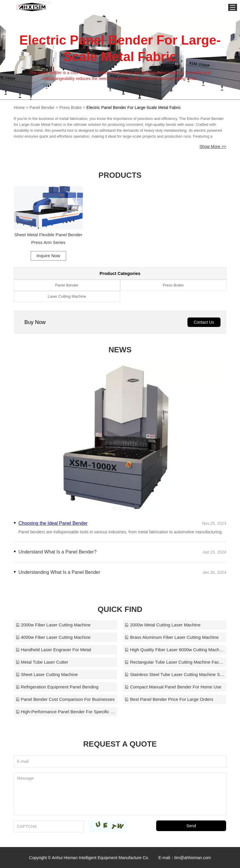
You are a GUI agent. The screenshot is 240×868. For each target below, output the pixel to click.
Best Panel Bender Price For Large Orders (169, 699)
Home (19, 108)
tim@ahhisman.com (193, 857)
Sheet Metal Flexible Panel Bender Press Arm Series (48, 238)
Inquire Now (48, 255)
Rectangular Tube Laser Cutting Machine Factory (175, 662)
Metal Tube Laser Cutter (42, 662)
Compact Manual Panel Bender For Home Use (173, 687)
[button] (114, 508)
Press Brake (71, 108)
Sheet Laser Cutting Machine (47, 674)
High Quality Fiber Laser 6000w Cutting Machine (175, 649)
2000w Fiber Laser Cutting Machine (53, 624)
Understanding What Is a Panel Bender (60, 572)
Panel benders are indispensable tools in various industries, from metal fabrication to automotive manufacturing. (121, 532)
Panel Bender (42, 108)
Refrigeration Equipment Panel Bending (57, 687)
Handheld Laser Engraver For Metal (53, 649)
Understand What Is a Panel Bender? (58, 552)
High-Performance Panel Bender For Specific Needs (66, 711)
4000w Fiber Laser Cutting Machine (53, 637)
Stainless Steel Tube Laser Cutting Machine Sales (175, 674)
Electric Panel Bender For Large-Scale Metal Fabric (134, 108)
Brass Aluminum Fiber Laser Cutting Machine (172, 637)
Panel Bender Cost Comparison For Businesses (65, 699)
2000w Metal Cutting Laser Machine (163, 624)
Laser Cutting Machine (67, 296)
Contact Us (204, 322)
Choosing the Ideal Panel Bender (53, 523)
